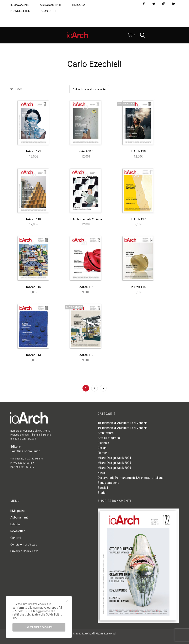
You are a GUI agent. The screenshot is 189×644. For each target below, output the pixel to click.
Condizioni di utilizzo (24, 544)
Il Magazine (18, 511)
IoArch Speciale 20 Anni (86, 219)
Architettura (106, 433)
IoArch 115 (86, 287)
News (101, 473)
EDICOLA (79, 5)
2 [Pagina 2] (94, 388)
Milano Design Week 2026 (114, 468)
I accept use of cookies (39, 627)
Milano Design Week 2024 (114, 458)
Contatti (16, 538)
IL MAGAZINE (20, 5)
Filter (16, 89)
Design (102, 448)
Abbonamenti (19, 517)
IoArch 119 (138, 151)
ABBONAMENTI (50, 5)
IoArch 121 (34, 151)
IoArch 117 (138, 219)
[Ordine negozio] (89, 89)
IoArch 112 (86, 355)
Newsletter (18, 531)
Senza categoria (108, 483)
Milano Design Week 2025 (114, 463)
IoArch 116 (34, 287)
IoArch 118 (34, 219)
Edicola (15, 524)
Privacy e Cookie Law (24, 551)
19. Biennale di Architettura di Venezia (123, 428)
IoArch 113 (34, 355)
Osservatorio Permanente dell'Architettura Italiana (131, 478)
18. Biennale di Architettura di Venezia (123, 423)
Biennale (103, 443)
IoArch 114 (138, 287)
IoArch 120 (86, 151)
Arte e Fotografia (109, 438)
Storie (102, 493)
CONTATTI (49, 11)
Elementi (103, 453)
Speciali (103, 488)
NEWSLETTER (20, 11)
